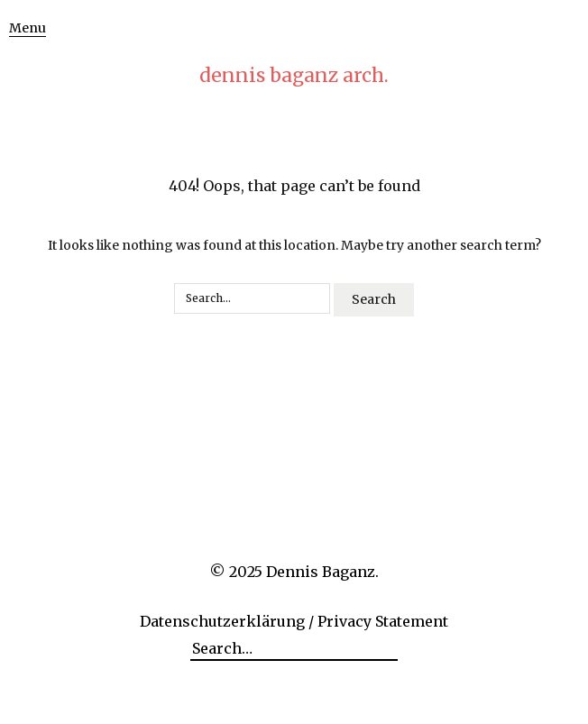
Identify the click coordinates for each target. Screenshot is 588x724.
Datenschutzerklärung (222, 621)
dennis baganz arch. (294, 75)
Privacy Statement (383, 621)
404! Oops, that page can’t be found (294, 186)
